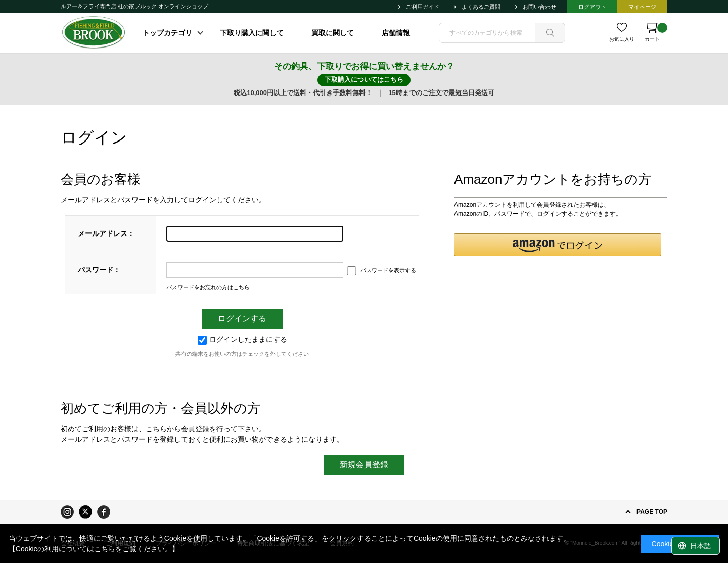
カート (656, 32)
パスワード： (99, 270)
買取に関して (333, 33)
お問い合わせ (539, 7)
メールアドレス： (106, 233)
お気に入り (622, 39)
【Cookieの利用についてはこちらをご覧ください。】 (94, 549)
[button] (558, 245)
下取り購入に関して (252, 33)
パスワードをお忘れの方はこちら (208, 287)
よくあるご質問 (481, 7)
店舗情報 (396, 33)
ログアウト (592, 7)
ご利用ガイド (423, 7)
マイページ (642, 7)
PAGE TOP (652, 512)
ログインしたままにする (242, 339)
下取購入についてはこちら (364, 80)
